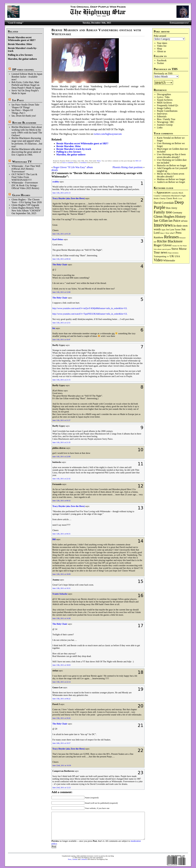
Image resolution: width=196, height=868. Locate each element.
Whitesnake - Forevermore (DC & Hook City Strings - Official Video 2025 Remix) (25, 185)
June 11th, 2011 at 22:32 (61, 479)
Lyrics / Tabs (163, 97)
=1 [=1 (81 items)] (155, 193)
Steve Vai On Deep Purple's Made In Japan (25, 92)
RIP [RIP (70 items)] (155, 242)
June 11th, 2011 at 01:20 (61, 234)
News (99, 161)
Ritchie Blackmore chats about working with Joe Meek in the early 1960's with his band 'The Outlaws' (27, 131)
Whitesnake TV (22, 162)
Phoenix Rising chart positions (128, 167)
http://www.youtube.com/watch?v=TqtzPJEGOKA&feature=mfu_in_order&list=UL (90, 314)
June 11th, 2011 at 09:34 (61, 259)
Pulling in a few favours (20, 55)
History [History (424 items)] (180, 217)
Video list (162, 46)
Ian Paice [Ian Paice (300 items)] (174, 221)
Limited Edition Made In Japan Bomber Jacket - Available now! (27, 77)
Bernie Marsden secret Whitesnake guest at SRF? (22, 39)
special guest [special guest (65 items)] (166, 249)
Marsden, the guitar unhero (22, 59)
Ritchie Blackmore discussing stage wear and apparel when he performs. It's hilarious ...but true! (27, 142)
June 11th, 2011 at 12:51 (61, 323)
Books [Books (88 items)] (156, 199)
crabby (56, 182)
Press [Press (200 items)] (179, 233)
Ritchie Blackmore (24, 123)
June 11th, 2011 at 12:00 (61, 292)
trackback (83, 163)
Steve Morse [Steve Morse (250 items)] (179, 249)
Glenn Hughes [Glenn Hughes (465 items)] (164, 216)
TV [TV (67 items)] (168, 257)
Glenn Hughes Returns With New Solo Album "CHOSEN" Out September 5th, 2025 (26, 211)
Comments (84, 859)
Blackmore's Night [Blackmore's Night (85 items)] (178, 196)
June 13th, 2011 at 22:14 (61, 682)
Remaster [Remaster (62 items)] (182, 238)
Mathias (161, 179)
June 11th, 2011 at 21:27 (61, 420)
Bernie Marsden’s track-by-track (74, 149)
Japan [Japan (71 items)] (163, 230)
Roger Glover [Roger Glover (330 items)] (163, 245)
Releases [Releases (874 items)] (171, 237)
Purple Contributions (167, 111)
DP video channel (23, 69)
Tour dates (162, 43)
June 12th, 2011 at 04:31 (61, 534)
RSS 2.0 (138, 161)
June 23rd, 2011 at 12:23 (62, 788)
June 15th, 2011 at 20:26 (61, 718)
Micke (160, 174)
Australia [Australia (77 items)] (174, 193)
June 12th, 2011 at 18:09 (61, 574)
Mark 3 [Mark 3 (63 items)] (163, 233)
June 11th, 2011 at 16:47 (61, 340)
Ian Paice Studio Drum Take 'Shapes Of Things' (25, 106)
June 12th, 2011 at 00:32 (61, 501)
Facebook (162, 60)
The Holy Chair (60, 265)
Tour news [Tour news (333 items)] (161, 252)
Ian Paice (18, 100)
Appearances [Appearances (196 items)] (163, 193)
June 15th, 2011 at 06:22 (61, 699)
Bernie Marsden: (20, 44)
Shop (159, 49)
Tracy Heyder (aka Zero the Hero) (69, 198)
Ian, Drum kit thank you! (24, 116)
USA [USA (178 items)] (177, 256)
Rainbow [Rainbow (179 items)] (159, 237)
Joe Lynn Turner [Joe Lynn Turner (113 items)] (173, 230)
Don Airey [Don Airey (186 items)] (172, 208)
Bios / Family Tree (166, 119)
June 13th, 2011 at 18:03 (61, 665)
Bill (54, 539)
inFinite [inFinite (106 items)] (184, 221)
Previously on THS (163, 73)
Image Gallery (164, 108)
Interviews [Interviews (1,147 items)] (163, 225)
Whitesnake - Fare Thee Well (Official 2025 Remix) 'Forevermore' (26, 169)
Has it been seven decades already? (171, 156)
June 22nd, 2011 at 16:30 (62, 765)
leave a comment (68, 163)
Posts (70, 859)
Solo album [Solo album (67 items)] (158, 249)
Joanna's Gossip (165, 125)
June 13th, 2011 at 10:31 (61, 588)
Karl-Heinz (58, 239)
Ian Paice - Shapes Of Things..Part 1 (22, 112)
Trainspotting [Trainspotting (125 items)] (160, 256)
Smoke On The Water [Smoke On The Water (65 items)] (180, 246)
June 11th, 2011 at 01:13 (61, 193)
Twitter (160, 63)
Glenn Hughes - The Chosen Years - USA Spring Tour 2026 (27, 201)
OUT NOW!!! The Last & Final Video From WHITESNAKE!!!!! (24, 177)
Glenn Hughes (21, 195)
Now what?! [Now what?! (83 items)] (170, 233)
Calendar (75, 859)
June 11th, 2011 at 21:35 (61, 442)
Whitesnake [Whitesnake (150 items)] (169, 260)
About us (161, 51)
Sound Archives (165, 100)
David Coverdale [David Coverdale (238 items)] (164, 203)
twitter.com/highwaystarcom (108, 134)
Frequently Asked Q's (168, 105)
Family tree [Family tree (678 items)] (163, 212)
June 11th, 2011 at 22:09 (61, 457)
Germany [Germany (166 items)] (177, 213)
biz (54, 328)
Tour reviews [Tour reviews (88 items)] (173, 253)
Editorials (162, 116)
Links (160, 127)
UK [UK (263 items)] (172, 256)
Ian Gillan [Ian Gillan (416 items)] (161, 221)
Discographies (164, 94)
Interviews (162, 114)
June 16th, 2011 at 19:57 (61, 743)
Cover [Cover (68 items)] (180, 199)
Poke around (160, 36)
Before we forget (178, 165)
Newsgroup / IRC (166, 122)
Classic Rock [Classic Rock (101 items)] (172, 198)
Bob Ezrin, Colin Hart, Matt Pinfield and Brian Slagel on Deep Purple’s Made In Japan (26, 85)
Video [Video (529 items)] (158, 260)
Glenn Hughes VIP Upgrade (25, 205)
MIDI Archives (164, 103)
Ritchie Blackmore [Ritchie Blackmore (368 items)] (170, 241)
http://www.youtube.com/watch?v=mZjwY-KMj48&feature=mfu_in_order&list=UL (90, 308)
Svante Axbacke (60, 594)
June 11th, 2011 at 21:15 (61, 380)
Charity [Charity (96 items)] (162, 198)
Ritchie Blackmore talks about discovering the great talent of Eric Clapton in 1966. (26, 152)
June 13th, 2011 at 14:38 (61, 618)
